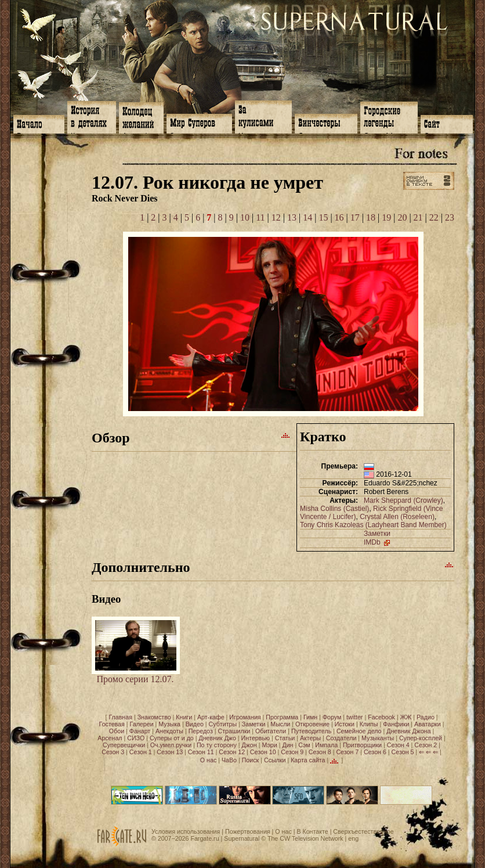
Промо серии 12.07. (136, 675)
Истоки (345, 724)
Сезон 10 (263, 752)
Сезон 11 (201, 752)
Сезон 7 (347, 752)
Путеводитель (311, 731)
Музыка (169, 724)
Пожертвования (248, 831)
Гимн (310, 717)
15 (323, 217)
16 (339, 217)
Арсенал (110, 738)
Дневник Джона (408, 731)
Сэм (304, 745)
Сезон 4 (398, 745)
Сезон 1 (141, 752)
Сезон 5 (403, 752)
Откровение (312, 724)
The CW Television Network (305, 838)
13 (292, 217)
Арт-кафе (211, 717)
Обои (117, 731)
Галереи (142, 724)
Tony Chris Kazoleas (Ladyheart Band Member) (373, 525)
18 (371, 217)
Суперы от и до (172, 738)
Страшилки (234, 731)
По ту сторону (217, 745)
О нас (208, 759)
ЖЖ (406, 717)
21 (418, 217)
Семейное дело (359, 731)
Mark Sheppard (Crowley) (403, 500)
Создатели (341, 738)
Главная (120, 717)
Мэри (269, 745)
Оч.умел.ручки (171, 745)
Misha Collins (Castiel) (334, 509)
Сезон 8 (320, 752)
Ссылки (275, 759)
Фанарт (140, 731)
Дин (287, 745)
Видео (195, 724)
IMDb (378, 542)
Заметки (377, 534)
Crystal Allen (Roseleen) (397, 517)
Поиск (251, 759)
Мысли (280, 724)
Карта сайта (308, 759)
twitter (354, 717)
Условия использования (186, 831)
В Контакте (312, 831)
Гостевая (112, 724)
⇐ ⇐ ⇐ (428, 752)
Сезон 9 (292, 752)
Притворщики (362, 745)
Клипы (369, 724)
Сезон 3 (113, 752)
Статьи (285, 738)
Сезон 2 (426, 745)
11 (260, 217)
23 (450, 217)
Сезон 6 (375, 752)
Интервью (256, 738)
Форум (332, 717)
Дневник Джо (217, 738)
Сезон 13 (170, 752)
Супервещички (124, 745)
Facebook (381, 717)
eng (353, 838)
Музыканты (378, 738)
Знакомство (154, 717)
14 (307, 217)
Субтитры (223, 724)
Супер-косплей (421, 738)
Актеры (310, 738)
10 (245, 217)
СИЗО (136, 738)
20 (402, 217)
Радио (426, 717)
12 (276, 217)
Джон (249, 745)
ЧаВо (229, 759)
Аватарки (428, 724)
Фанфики (396, 724)
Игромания (245, 717)
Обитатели (271, 731)
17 (355, 217)
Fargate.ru (205, 838)
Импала (326, 745)
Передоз (201, 731)
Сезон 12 (232, 752)
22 (434, 217)
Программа (282, 717)
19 (386, 217)
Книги (184, 717)
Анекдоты (169, 731)
